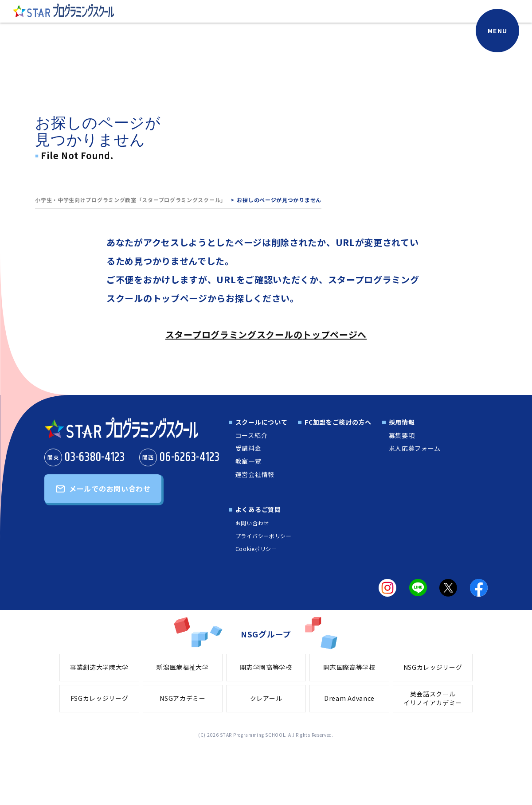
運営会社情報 (255, 474)
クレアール (266, 698)
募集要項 (402, 435)
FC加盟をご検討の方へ (338, 422)
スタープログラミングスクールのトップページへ (266, 334)
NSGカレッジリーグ (433, 667)
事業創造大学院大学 (99, 667)
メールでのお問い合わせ (110, 488)
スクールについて (262, 422)
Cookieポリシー (256, 549)
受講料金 (248, 448)
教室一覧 (248, 461)
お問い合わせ (252, 523)
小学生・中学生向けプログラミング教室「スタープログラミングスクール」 (131, 200)
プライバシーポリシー (264, 536)
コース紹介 (252, 435)
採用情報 (402, 422)
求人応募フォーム (415, 448)
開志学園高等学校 (266, 667)
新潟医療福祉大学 (183, 667)
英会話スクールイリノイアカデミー (433, 698)
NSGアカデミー (183, 698)
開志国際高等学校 (349, 667)
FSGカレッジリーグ (100, 698)
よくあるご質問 (258, 509)
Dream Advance (349, 698)
